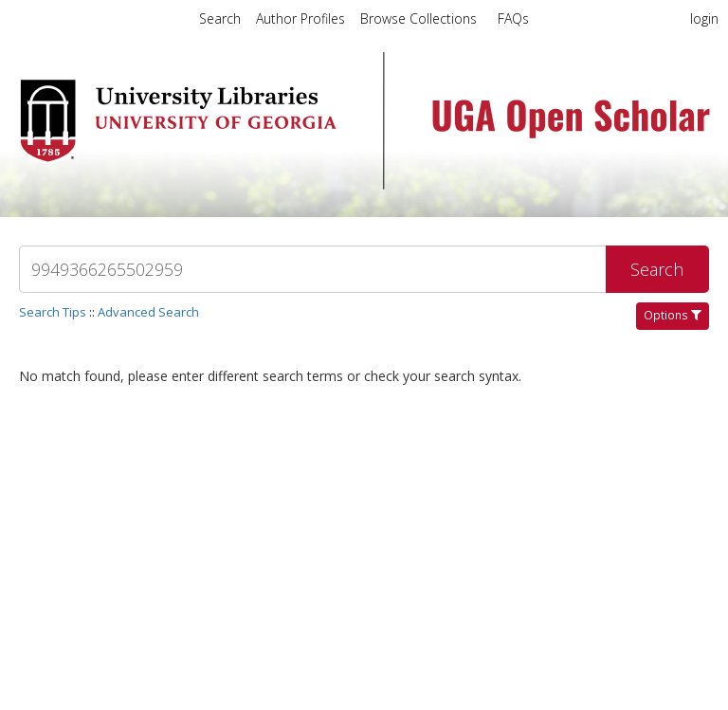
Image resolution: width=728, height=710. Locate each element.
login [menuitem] (704, 18)
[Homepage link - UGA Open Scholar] (364, 183)
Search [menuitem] (220, 18)
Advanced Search (148, 312)
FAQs (513, 18)
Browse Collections (420, 18)
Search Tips (53, 312)
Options (673, 315)
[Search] (312, 269)
